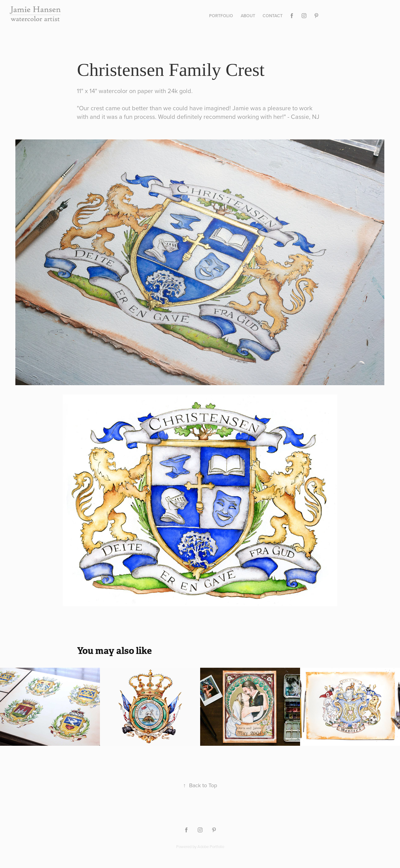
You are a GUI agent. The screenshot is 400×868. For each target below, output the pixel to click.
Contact (273, 16)
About (248, 16)
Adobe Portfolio (211, 846)
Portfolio (221, 16)
